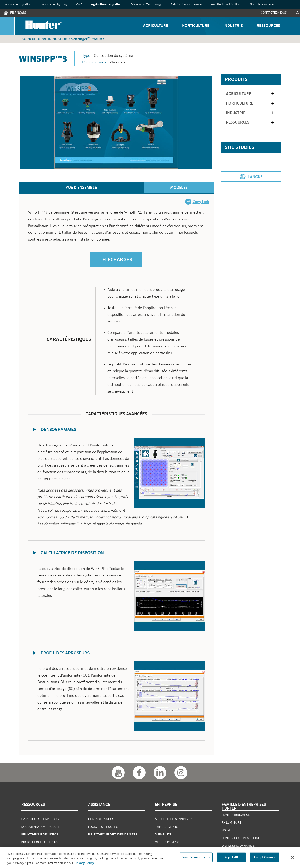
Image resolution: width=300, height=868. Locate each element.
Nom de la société (262, 5)
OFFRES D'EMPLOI (168, 842)
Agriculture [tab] (251, 94)
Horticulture (196, 26)
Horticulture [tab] (251, 104)
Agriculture (156, 26)
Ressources (268, 26)
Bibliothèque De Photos (40, 842)
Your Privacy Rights (196, 858)
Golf (79, 5)
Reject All (231, 858)
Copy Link (201, 202)
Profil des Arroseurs (65, 653)
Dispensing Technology (146, 5)
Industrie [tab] (251, 113)
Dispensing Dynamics (238, 846)
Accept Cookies (264, 858)
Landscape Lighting (54, 5)
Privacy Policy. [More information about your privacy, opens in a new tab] (85, 864)
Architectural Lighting (226, 5)
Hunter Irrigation (236, 815)
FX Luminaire (232, 823)
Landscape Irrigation (17, 5)
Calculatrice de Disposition (72, 553)
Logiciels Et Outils (103, 827)
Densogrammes (58, 430)
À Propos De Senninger (173, 819)
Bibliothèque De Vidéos (40, 835)
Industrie (233, 26)
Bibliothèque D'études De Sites (113, 835)
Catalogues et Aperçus (40, 819)
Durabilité (163, 835)
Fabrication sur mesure (186, 5)
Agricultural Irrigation (106, 5)
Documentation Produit (40, 827)
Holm (226, 830)
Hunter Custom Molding (241, 838)
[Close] (292, 858)
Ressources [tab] (251, 123)
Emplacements (167, 827)
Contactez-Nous (274, 13)
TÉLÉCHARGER (116, 260)
